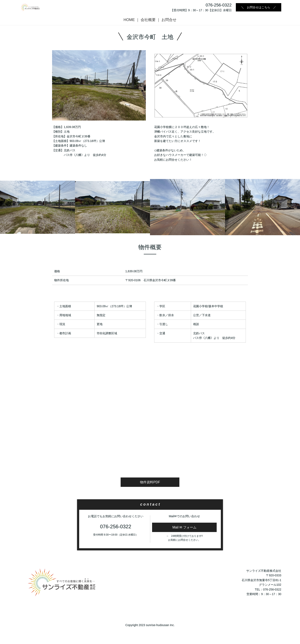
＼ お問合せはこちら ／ (259, 7)
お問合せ (169, 20)
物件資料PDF (150, 482)
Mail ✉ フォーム (184, 527)
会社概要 (148, 20)
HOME (129, 20)
